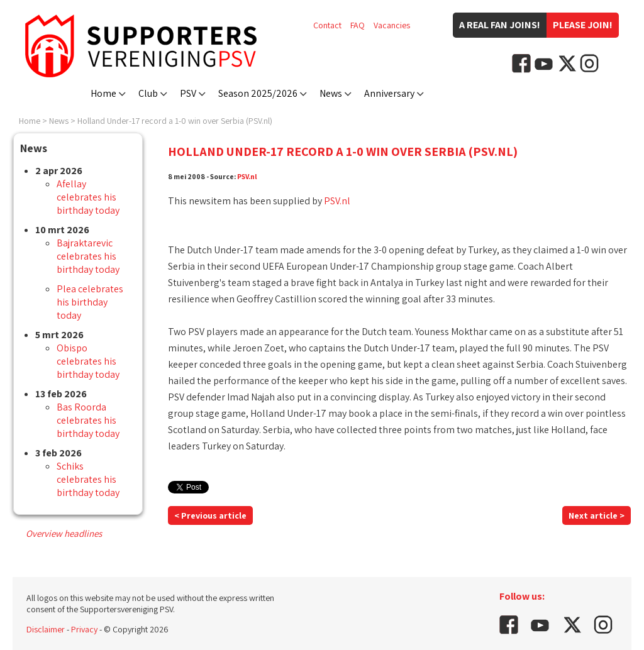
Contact (327, 25)
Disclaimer (46, 629)
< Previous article (210, 515)
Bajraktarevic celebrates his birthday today (88, 256)
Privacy (84, 629)
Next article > (597, 515)
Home (103, 93)
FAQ (358, 25)
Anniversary (389, 93)
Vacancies (392, 25)
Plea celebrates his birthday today (90, 302)
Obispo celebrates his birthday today (88, 361)
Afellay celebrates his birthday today (88, 197)
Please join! (583, 25)
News (331, 93)
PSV (188, 93)
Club (148, 93)
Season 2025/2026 (258, 93)
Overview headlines (64, 533)
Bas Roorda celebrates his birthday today (88, 420)
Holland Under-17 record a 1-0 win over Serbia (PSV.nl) (175, 121)
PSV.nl (247, 176)
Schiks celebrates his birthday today (88, 479)
